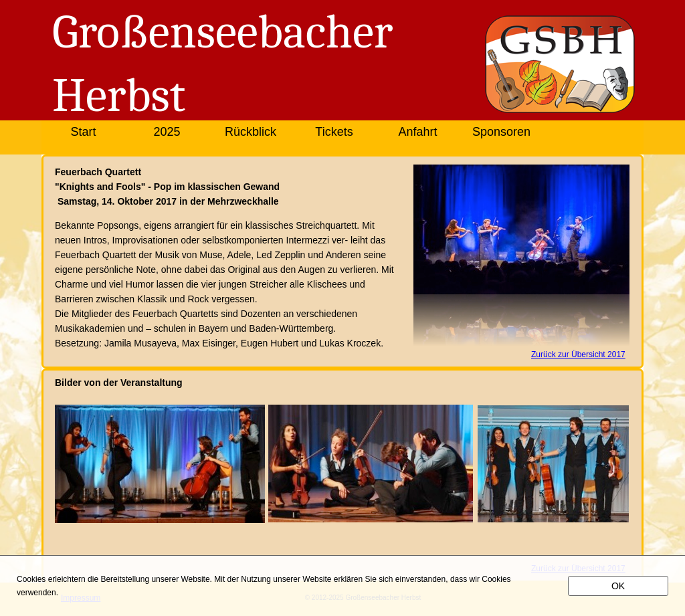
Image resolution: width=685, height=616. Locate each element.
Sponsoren (501, 132)
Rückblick (251, 132)
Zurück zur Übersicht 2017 (578, 354)
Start (83, 132)
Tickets (334, 132)
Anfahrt (417, 132)
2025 (167, 132)
